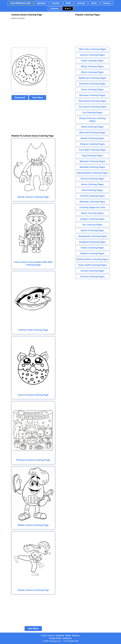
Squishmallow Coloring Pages (92, 173)
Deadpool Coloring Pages (92, 242)
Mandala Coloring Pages (92, 167)
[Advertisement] (28, 34)
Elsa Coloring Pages (92, 190)
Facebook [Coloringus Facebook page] (60, 636)
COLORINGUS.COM (20, 3)
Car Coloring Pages (92, 225)
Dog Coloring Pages (92, 156)
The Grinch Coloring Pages (92, 107)
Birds (94, 3)
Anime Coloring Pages (92, 248)
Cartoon (54, 8)
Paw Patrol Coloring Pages (92, 101)
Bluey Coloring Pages (92, 66)
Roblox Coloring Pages (92, 253)
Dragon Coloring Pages (92, 219)
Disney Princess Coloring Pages (92, 120)
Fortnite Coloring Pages (92, 196)
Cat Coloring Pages (92, 112)
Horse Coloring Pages (92, 184)
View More (38, 97)
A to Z (68, 8)
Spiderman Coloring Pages (92, 78)
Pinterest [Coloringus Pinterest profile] (76, 636)
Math (68, 3)
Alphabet (41, 3)
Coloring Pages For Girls (92, 207)
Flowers (107, 3)
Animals (81, 3)
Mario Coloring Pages (92, 213)
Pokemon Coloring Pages (92, 84)
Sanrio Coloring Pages (92, 230)
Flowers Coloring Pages (92, 144)
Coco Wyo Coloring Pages (92, 150)
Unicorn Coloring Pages (92, 55)
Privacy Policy (55, 638)
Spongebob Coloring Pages (92, 236)
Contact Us (67, 638)
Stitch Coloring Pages (92, 72)
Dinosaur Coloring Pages (92, 95)
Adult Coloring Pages (92, 61)
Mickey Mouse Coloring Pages (92, 259)
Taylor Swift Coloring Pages (92, 265)
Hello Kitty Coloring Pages (92, 49)
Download (20, 97)
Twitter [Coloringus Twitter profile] (68, 636)
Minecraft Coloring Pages (92, 132)
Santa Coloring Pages (92, 127)
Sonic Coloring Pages (92, 89)
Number (56, 3)
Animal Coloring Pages (92, 271)
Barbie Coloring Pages (92, 138)
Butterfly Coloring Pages (92, 202)
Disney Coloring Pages (92, 179)
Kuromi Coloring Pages (92, 277)
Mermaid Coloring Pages (92, 161)
